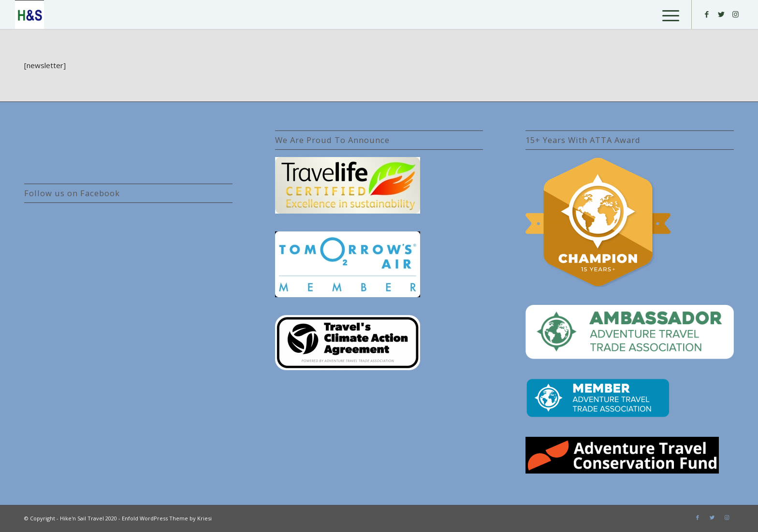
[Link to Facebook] (707, 14)
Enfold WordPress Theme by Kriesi (167, 518)
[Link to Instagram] (736, 14)
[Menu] (668, 14)
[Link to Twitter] (721, 14)
